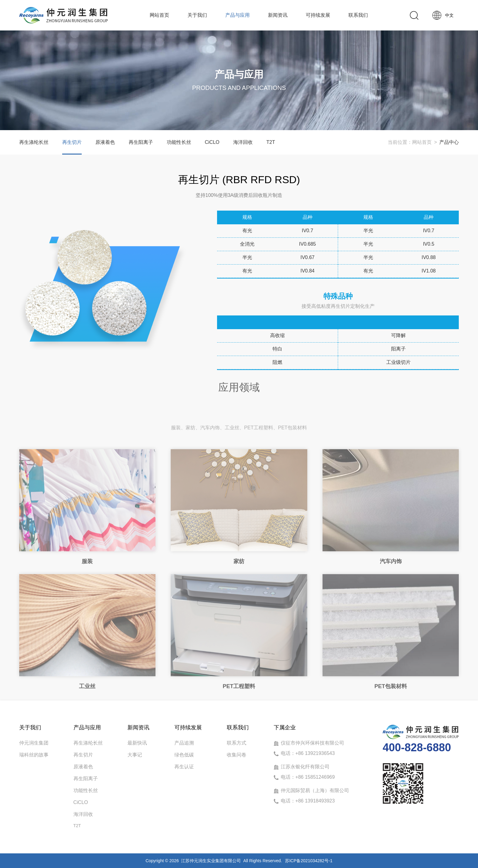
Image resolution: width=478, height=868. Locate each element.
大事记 (135, 755)
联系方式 (237, 743)
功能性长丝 (179, 142)
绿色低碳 (184, 755)
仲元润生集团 (34, 743)
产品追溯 (184, 743)
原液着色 (105, 142)
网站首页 (422, 142)
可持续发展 (188, 727)
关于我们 (30, 727)
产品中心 (449, 142)
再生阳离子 (141, 142)
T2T (271, 142)
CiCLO (212, 142)
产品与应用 (87, 727)
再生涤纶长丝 (34, 142)
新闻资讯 (138, 727)
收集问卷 (237, 755)
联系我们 (238, 727)
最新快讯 (137, 743)
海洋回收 (243, 142)
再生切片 (72, 142)
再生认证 (184, 767)
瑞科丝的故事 (34, 755)
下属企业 (285, 727)
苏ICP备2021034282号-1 (309, 861)
